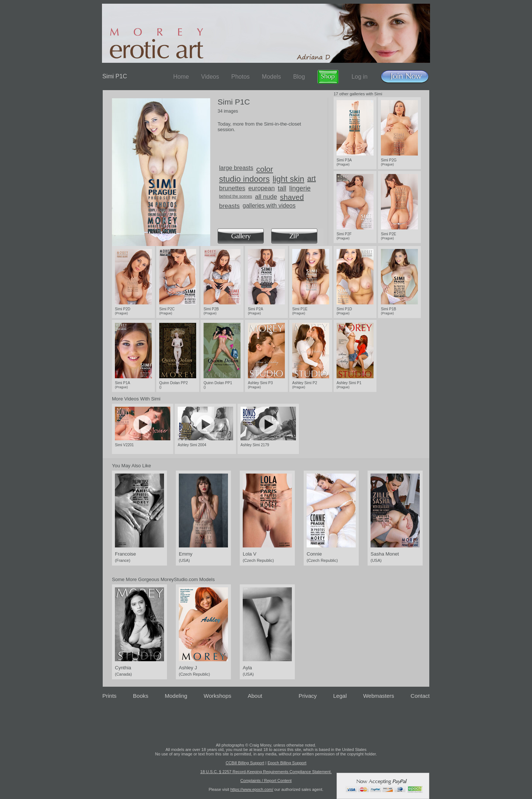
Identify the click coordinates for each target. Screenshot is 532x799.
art (312, 178)
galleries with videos (269, 206)
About (255, 696)
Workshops (217, 696)
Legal (340, 696)
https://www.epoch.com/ (252, 789)
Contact (420, 696)
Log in (359, 77)
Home (181, 77)
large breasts (236, 168)
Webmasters (379, 696)
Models (272, 77)
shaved (292, 197)
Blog (299, 77)
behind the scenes (236, 196)
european (262, 188)
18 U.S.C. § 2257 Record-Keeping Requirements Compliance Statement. (266, 772)
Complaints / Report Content (266, 781)
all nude (266, 197)
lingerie (300, 188)
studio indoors (244, 179)
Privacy (308, 696)
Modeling (176, 696)
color (265, 169)
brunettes (232, 188)
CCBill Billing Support (245, 763)
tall (282, 188)
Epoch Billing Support (287, 763)
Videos (210, 77)
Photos (241, 77)
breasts (229, 206)
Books (141, 696)
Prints (109, 696)
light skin (289, 179)
